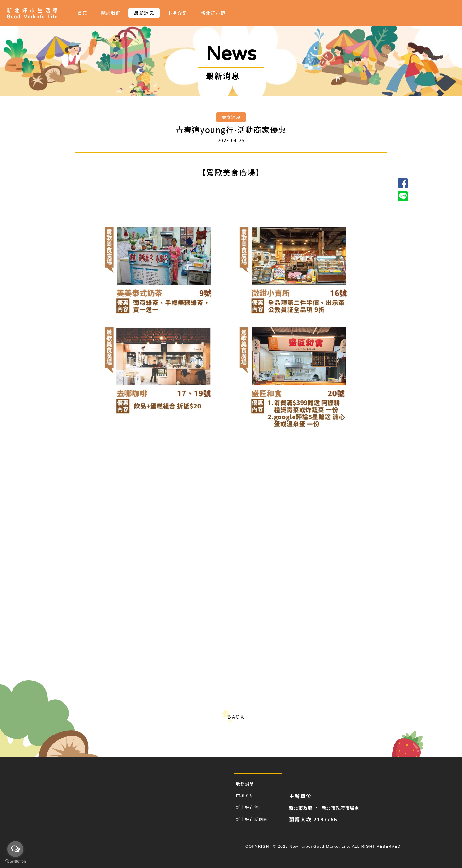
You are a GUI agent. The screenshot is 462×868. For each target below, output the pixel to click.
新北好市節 (213, 13)
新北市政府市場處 (351, 808)
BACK (236, 717)
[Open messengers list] (15, 849)
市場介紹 (177, 13)
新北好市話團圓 (253, 819)
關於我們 (111, 13)
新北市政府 (305, 808)
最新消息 (144, 13)
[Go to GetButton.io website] (15, 861)
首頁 (83, 13)
